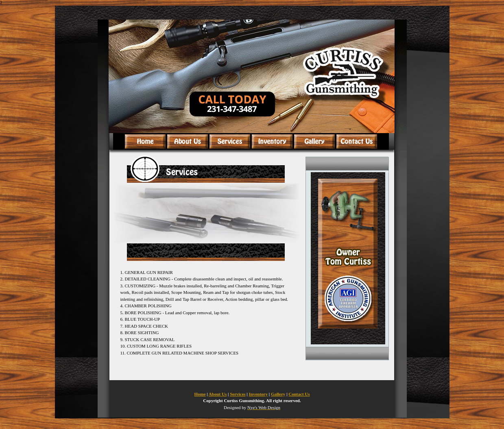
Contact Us (299, 394)
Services (238, 394)
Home (200, 394)
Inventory (258, 394)
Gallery (278, 394)
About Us (218, 394)
